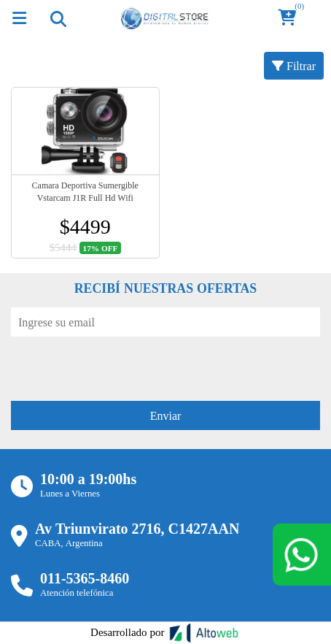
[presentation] (122, 365)
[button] (292, 19)
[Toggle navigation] (58, 18)
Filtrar (294, 66)
